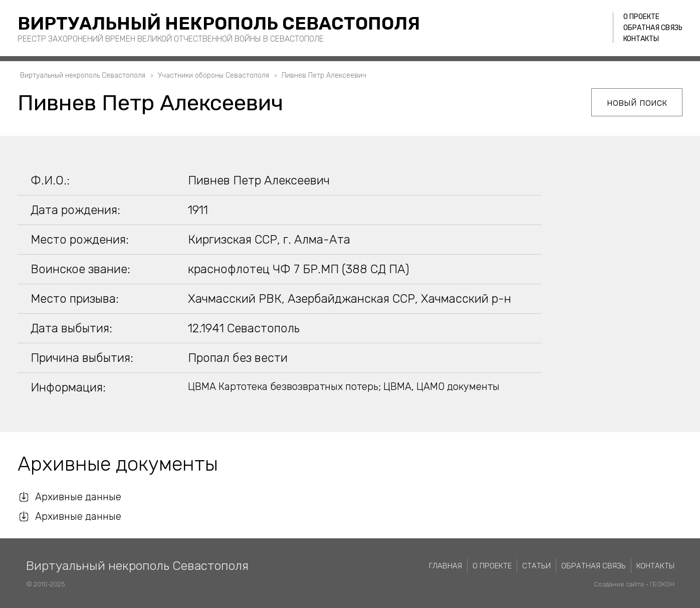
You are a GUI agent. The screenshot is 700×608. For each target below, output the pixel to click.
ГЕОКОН (662, 584)
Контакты (641, 39)
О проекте (641, 17)
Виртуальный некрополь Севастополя (219, 23)
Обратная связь (653, 28)
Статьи (536, 566)
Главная (445, 566)
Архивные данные (78, 497)
